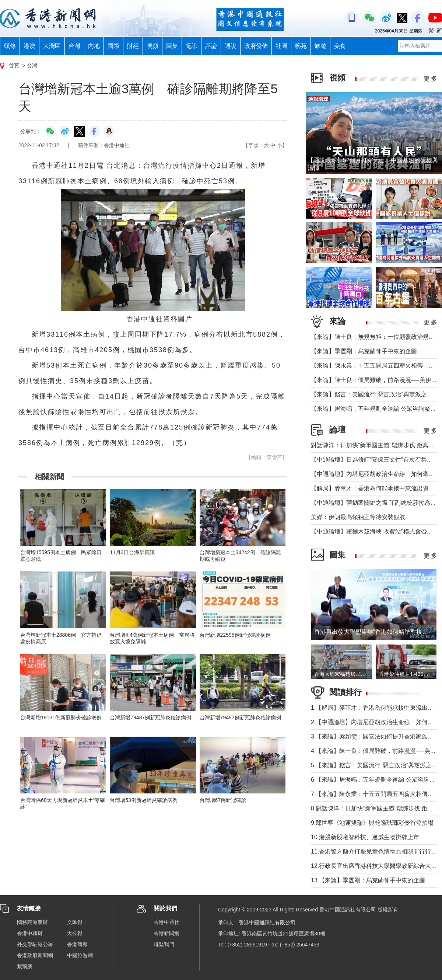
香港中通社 (166, 922)
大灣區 (52, 46)
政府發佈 (256, 46)
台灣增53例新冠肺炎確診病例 (144, 800)
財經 (133, 46)
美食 (340, 46)
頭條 (10, 46)
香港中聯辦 (30, 933)
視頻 (152, 46)
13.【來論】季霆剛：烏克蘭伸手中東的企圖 (368, 880)
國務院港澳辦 (32, 922)
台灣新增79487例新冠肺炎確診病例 (150, 717)
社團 (281, 46)
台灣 (74, 46)
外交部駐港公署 (35, 944)
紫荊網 (25, 966)
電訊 (192, 46)
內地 (94, 46)
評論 (211, 46)
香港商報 (77, 944)
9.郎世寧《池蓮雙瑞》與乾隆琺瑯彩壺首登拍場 (372, 823)
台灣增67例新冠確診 (223, 800)
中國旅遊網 (80, 955)
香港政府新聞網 (35, 955)
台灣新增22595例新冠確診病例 (235, 635)
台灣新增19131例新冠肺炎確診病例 (61, 717)
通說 (231, 46)
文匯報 (75, 922)
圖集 (172, 46)
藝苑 (301, 46)
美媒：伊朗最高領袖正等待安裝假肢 (358, 517)
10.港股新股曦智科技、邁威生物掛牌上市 (365, 837)
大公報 (75, 933)
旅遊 (320, 46)
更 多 (430, 79)
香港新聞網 (166, 933)
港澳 (29, 46)
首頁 (14, 66)
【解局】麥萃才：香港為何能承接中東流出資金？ (376, 488)
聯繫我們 (164, 944)
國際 (113, 46)
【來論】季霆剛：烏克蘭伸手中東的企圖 (364, 351)
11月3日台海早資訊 (132, 552)
